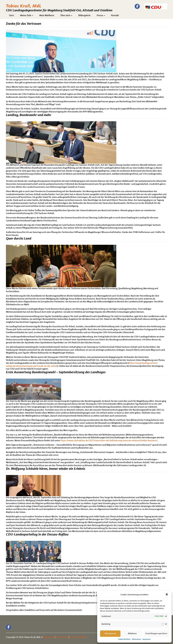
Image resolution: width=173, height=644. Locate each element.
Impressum (146, 639)
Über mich (66, 16)
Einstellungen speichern (156, 634)
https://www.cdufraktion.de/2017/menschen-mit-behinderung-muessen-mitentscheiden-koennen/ (109, 441)
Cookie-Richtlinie (124, 639)
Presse (101, 16)
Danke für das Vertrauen (24, 24)
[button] (167, 595)
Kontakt (115, 16)
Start (11, 16)
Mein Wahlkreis (47, 16)
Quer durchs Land (19, 239)
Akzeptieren (110, 634)
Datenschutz (136, 639)
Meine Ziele (27, 16)
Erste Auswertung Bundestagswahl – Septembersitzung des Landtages (56, 372)
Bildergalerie (84, 16)
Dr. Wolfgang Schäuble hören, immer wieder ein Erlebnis (46, 469)
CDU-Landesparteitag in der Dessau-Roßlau (37, 535)
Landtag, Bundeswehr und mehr (29, 115)
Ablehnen (132, 634)
